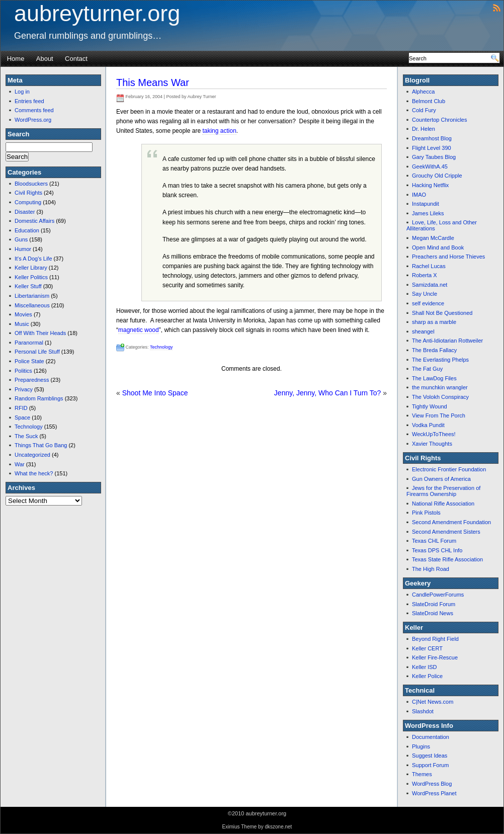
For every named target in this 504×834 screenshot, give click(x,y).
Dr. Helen (424, 129)
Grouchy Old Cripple (437, 176)
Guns (21, 239)
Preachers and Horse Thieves (448, 257)
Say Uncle (425, 294)
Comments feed (34, 110)
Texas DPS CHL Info (437, 550)
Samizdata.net (430, 285)
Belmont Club (429, 101)
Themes (422, 774)
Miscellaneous (32, 305)
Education (27, 230)
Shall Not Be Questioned (442, 313)
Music (22, 324)
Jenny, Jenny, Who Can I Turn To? (327, 393)
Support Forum (430, 765)
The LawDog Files (434, 378)
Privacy (24, 389)
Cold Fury (424, 110)
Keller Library (31, 268)
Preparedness (32, 380)
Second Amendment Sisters (446, 532)
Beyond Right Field (435, 639)
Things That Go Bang (41, 445)
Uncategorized (32, 455)
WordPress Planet (434, 793)
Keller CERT (427, 648)
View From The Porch (439, 415)
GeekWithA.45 (430, 166)
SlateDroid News (433, 613)
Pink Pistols (426, 513)
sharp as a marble (434, 322)
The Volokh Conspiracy (440, 397)
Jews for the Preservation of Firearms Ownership (443, 491)
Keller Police (427, 676)
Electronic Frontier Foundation (449, 469)
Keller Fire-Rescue (435, 657)
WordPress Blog (432, 784)
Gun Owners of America (441, 479)
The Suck (26, 436)
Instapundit (426, 204)
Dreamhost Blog (432, 138)
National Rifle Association (443, 504)
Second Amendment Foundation (451, 522)
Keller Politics (31, 277)
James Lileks (428, 213)
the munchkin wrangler (440, 387)
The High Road (431, 569)
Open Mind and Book (438, 247)
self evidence (428, 303)
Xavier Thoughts (432, 444)
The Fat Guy (427, 369)
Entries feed (29, 101)
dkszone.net (278, 827)
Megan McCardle (433, 238)
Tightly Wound (430, 406)
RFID (21, 408)
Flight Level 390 (432, 148)
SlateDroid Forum (434, 604)
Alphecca (423, 92)
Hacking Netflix (430, 185)
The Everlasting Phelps (440, 360)
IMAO (419, 195)
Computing (28, 202)
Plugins (421, 746)
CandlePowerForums (438, 595)
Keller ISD (425, 667)
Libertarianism (32, 296)
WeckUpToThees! (434, 434)
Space (22, 418)
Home (16, 59)
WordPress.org (33, 120)
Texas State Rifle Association (447, 559)
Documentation (431, 737)
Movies (23, 314)
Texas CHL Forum (434, 541)
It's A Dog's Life (33, 259)
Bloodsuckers (31, 184)
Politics (23, 371)
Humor (23, 249)
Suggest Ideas (430, 756)
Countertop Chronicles (439, 120)
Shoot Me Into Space (155, 393)
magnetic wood (139, 330)
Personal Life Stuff (37, 352)
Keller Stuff (28, 286)
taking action (219, 131)
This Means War (153, 82)
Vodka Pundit (428, 425)
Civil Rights (28, 193)
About (45, 59)
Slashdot (423, 711)
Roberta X (425, 275)
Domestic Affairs (34, 221)
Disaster (25, 212)
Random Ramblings (39, 398)
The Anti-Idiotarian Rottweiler (447, 341)
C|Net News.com (433, 702)
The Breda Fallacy (434, 350)
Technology (29, 427)
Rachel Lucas (429, 266)
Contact (76, 59)
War (20, 464)
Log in (22, 92)
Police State (29, 361)
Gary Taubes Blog (434, 157)
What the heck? (34, 473)
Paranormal (29, 343)
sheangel (423, 331)
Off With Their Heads (40, 333)
